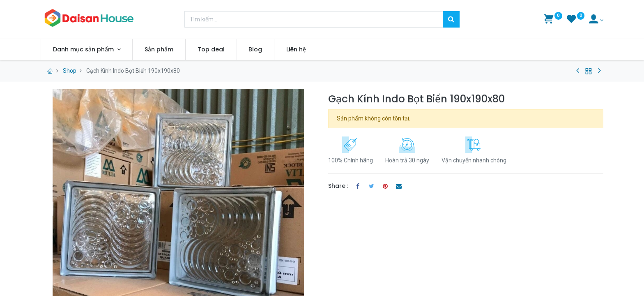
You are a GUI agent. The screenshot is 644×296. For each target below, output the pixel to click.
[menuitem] (159, 50)
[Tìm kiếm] (451, 19)
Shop (70, 71)
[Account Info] (596, 20)
